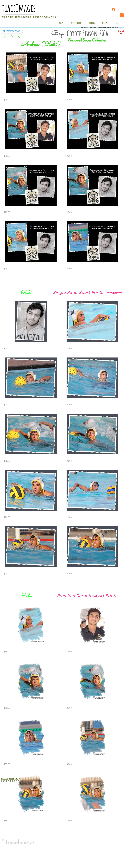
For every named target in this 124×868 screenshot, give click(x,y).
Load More (62, 280)
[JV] (12, 36)
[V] (5, 36)
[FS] (19, 36)
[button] (122, 14)
